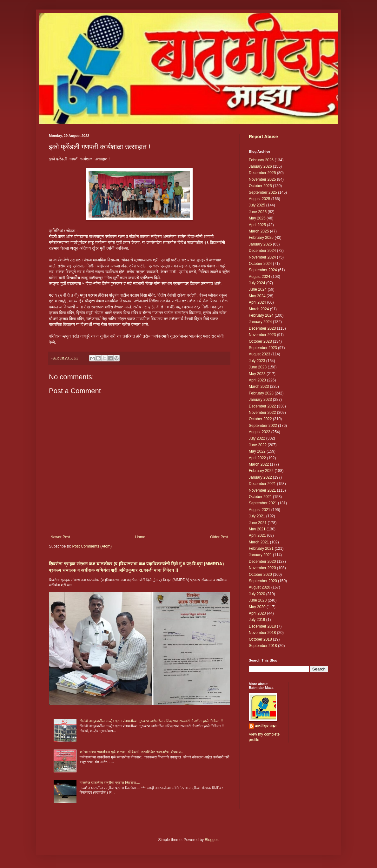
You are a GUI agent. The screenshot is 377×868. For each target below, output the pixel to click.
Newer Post (60, 537)
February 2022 (261, 471)
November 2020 (262, 568)
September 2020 (263, 581)
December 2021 (262, 484)
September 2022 (263, 426)
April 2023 (257, 380)
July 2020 (257, 594)
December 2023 (262, 328)
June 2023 (258, 367)
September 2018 (263, 646)
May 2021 (257, 529)
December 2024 (262, 251)
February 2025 (261, 238)
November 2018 (262, 633)
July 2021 (257, 516)
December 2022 (262, 406)
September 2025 (263, 192)
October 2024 (260, 264)
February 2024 (261, 315)
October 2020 (260, 575)
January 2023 (260, 400)
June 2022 (258, 445)
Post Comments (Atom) (92, 546)
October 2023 (260, 341)
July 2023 (257, 361)
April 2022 (257, 458)
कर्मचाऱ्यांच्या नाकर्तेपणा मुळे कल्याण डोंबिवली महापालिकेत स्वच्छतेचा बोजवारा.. (132, 752)
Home (140, 537)
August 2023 (259, 354)
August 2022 (259, 432)
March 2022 (259, 464)
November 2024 (262, 257)
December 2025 (262, 173)
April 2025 (257, 225)
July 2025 (257, 205)
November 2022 (262, 413)
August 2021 (259, 510)
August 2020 (259, 587)
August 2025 (259, 199)
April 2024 (257, 302)
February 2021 (261, 548)
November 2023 (262, 335)
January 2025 (260, 244)
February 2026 (261, 160)
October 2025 (260, 186)
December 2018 (262, 626)
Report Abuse (263, 137)
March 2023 (259, 387)
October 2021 (260, 497)
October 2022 (260, 419)
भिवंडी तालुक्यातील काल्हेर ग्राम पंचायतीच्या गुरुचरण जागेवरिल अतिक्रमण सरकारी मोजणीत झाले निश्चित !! (151, 721)
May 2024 (257, 296)
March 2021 (259, 542)
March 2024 (259, 309)
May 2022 (257, 451)
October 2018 (260, 639)
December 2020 (262, 562)
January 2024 (260, 322)
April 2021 (257, 535)
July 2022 (257, 438)
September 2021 (263, 503)
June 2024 (258, 289)
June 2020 (258, 600)
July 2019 (257, 620)
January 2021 (260, 555)
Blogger (211, 840)
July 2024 (257, 283)
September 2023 (263, 348)
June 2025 (258, 212)
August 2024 (259, 277)
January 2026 (260, 166)
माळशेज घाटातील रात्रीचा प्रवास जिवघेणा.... (110, 783)
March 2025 (259, 231)
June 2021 (258, 523)
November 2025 (262, 179)
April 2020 (257, 613)
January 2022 (260, 477)
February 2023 (261, 393)
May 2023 (257, 374)
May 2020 (257, 607)
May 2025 (257, 218)
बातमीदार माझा (266, 726)
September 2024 (263, 270)
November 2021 (262, 490)
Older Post (219, 537)
